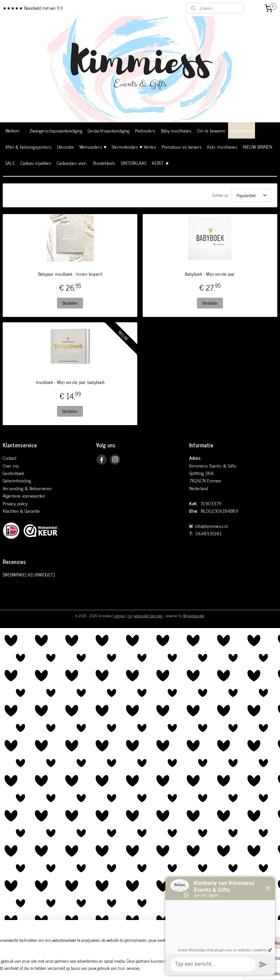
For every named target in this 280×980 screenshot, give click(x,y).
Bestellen (70, 303)
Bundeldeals (104, 163)
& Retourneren (37, 488)
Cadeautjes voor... (72, 163)
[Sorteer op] (251, 195)
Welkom (12, 130)
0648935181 (209, 533)
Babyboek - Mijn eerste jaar (210, 274)
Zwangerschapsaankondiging (56, 130)
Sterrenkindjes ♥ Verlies (134, 146)
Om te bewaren (211, 130)
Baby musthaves (176, 130)
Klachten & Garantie (21, 511)
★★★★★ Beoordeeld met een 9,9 (33, 8)
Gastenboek (13, 473)
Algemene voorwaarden (24, 495)
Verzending (13, 488)
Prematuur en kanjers (182, 146)
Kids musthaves (222, 146)
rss (130, 616)
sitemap (120, 616)
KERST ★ (161, 163)
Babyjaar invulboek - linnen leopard (70, 274)
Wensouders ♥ (93, 146)
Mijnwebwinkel (194, 616)
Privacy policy (15, 503)
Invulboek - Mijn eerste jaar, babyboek (70, 382)
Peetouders (145, 130)
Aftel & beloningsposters (29, 146)
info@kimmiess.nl (211, 526)
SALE (10, 163)
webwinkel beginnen (148, 616)
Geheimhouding (17, 480)
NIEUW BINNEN (258, 146)
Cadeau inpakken (36, 163)
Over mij (11, 465)
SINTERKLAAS (134, 163)
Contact (10, 458)
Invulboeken (242, 130)
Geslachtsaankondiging (109, 130)
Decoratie (65, 146)
